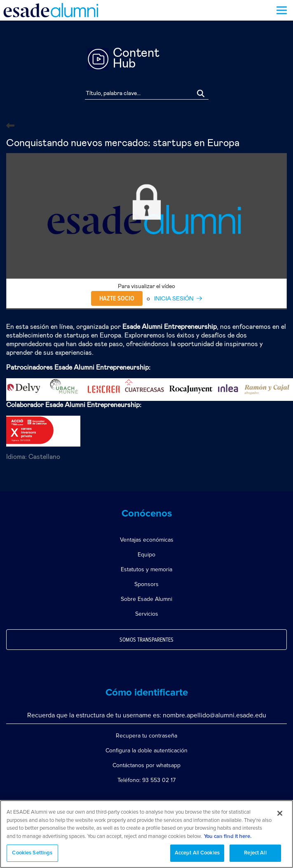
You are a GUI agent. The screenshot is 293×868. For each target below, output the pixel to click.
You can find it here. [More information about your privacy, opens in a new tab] (228, 837)
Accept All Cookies (197, 853)
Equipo (146, 555)
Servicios (147, 614)
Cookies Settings (32, 853)
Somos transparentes (146, 640)
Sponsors (146, 584)
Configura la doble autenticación (146, 750)
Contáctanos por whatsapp (146, 765)
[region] (146, 834)
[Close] (280, 813)
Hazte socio (117, 298)
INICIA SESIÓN (174, 299)
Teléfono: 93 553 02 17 (146, 780)
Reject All (255, 853)
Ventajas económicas (147, 540)
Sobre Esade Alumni (146, 599)
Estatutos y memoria (146, 569)
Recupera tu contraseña (146, 736)
